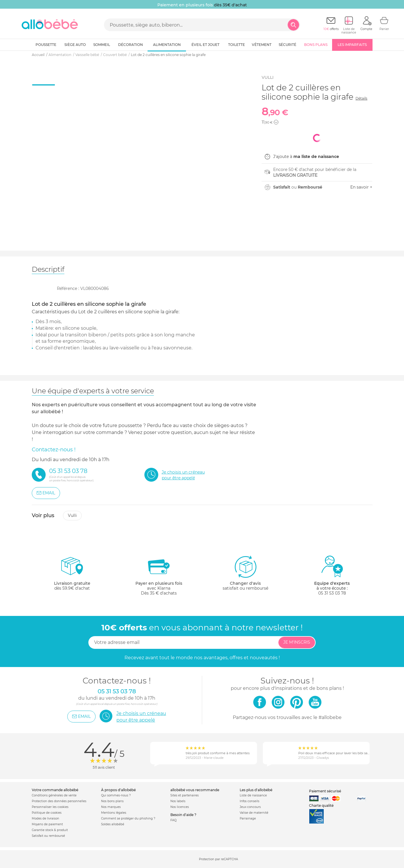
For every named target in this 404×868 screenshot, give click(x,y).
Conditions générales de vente (54, 795)
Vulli (72, 515)
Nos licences (180, 807)
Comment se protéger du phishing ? (128, 818)
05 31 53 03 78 (332, 593)
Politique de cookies (47, 813)
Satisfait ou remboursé (48, 836)
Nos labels (178, 801)
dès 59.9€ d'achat (72, 575)
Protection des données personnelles (59, 801)
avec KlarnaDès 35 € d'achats (159, 575)
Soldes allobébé (113, 824)
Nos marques (111, 807)
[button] (276, 122)
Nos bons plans (112, 801)
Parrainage (248, 818)
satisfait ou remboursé (245, 573)
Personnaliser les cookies (50, 807)
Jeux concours (250, 807)
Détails (361, 98)
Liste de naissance (253, 795)
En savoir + (361, 187)
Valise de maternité (254, 813)
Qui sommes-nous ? (116, 795)
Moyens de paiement (47, 824)
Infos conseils (250, 801)
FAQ (173, 820)
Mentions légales (114, 813)
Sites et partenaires (185, 795)
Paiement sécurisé (325, 791)
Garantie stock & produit (50, 830)
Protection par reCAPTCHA (218, 859)
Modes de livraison (45, 818)
